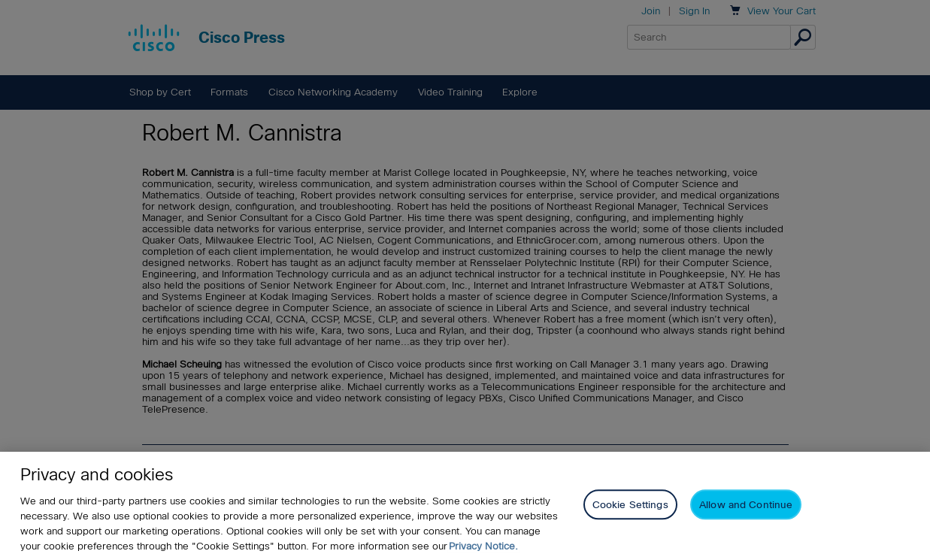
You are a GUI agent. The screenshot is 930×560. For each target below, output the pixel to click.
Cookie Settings (630, 506)
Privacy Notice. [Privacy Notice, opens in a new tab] (483, 546)
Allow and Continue (746, 506)
